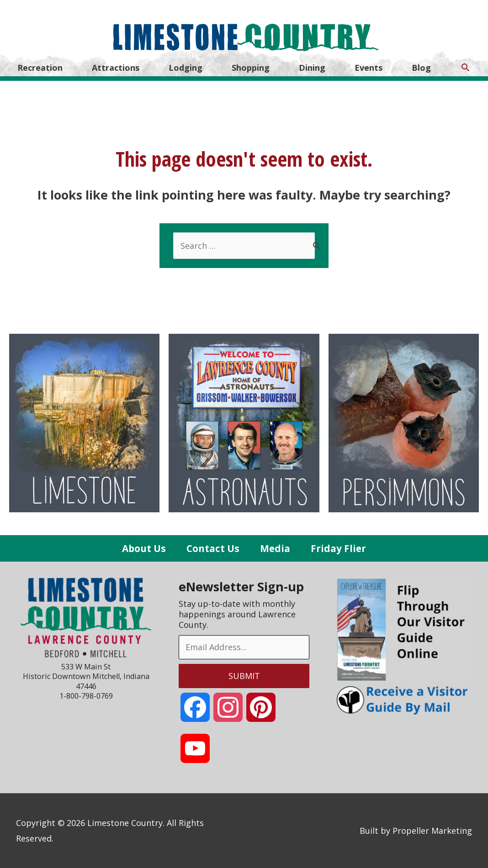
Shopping (251, 68)
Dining (312, 68)
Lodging (186, 68)
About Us (144, 548)
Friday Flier (338, 548)
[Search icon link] (465, 67)
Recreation (40, 68)
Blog (421, 68)
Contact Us (213, 548)
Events (369, 68)
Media (275, 548)
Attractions (116, 68)
